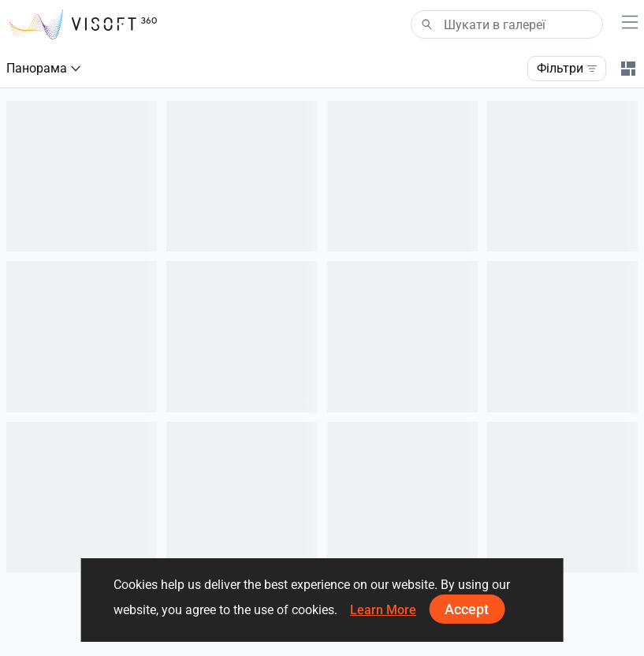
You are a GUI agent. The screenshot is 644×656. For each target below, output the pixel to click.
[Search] (507, 24)
